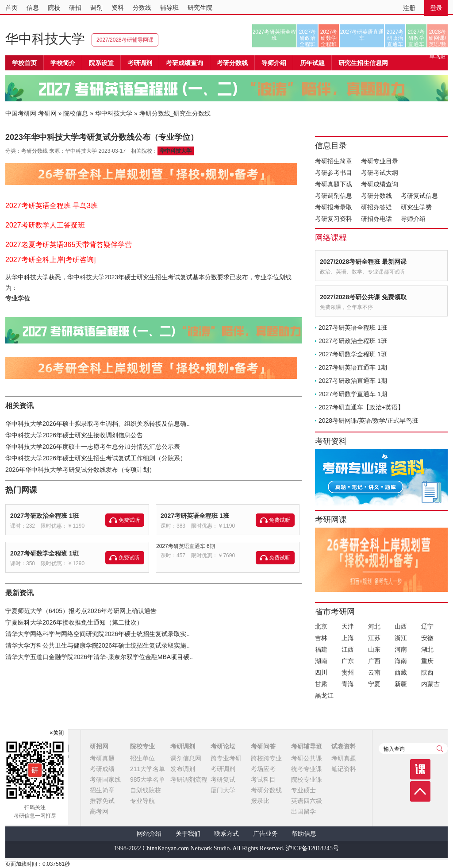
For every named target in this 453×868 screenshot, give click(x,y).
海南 (401, 661)
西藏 (401, 672)
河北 (374, 626)
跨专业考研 (226, 758)
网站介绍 (149, 834)
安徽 (427, 638)
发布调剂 (183, 769)
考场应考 (263, 769)
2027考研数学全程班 (329, 38)
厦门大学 (223, 790)
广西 (374, 661)
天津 (348, 626)
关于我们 (188, 834)
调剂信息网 (186, 758)
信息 (33, 8)
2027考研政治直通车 (395, 38)
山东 (374, 649)
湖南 (321, 661)
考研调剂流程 (189, 779)
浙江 (401, 638)
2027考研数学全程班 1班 (44, 553)
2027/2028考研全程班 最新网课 (363, 262)
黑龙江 (324, 695)
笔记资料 (344, 769)
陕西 (427, 672)
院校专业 (142, 746)
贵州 (348, 672)
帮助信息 (304, 834)
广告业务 (265, 834)
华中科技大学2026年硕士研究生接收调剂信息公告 (74, 435)
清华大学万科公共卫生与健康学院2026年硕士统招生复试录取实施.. (98, 645)
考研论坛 (223, 746)
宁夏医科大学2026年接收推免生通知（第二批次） (74, 622)
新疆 (401, 684)
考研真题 (102, 758)
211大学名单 (148, 769)
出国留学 (303, 811)
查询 (440, 748)
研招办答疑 (376, 207)
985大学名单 (148, 779)
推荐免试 (102, 801)
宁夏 (374, 684)
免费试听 (129, 520)
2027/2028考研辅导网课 (125, 40)
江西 (348, 649)
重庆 (427, 661)
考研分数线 (376, 196)
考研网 (47, 113)
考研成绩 (102, 769)
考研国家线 (105, 779)
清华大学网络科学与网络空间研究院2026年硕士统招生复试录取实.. (98, 634)
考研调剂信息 (334, 196)
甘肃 (321, 684)
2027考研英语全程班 (274, 35)
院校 (54, 8)
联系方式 (226, 834)
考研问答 (263, 746)
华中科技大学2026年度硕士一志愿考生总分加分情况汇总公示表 (93, 447)
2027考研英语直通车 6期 (186, 546)
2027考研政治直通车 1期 (353, 381)
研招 (75, 8)
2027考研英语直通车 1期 (353, 367)
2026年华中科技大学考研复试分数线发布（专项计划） (80, 470)
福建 (321, 649)
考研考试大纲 (380, 173)
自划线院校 (146, 790)
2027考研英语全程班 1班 (195, 516)
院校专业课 (307, 779)
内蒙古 (430, 684)
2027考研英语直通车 (362, 35)
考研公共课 (307, 758)
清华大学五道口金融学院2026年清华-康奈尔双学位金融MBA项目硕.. (99, 657)
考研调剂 (140, 63)
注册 (409, 8)
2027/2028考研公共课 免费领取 (363, 297)
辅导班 (169, 8)
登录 (436, 8)
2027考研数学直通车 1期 (353, 394)
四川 (321, 672)
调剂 (96, 8)
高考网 (99, 811)
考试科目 (263, 779)
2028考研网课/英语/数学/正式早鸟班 (437, 38)
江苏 (374, 638)
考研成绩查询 (380, 184)
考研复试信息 (419, 196)
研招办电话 (376, 219)
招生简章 (102, 790)
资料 (118, 8)
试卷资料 (344, 746)
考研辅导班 (307, 746)
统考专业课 (307, 769)
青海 (348, 684)
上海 (348, 638)
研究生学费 (416, 207)
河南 (401, 649)
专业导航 (142, 801)
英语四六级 (307, 801)
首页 (12, 8)
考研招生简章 (334, 161)
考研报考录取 (334, 207)
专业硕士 (303, 790)
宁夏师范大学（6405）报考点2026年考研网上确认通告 (81, 611)
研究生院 (200, 8)
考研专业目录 (380, 161)
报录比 (260, 801)
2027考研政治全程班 (308, 38)
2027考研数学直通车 (417, 38)
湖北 (427, 649)
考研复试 (223, 779)
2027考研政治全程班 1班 (44, 516)
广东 (348, 661)
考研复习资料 (334, 219)
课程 (420, 769)
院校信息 (76, 113)
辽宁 (427, 626)
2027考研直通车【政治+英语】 (361, 407)
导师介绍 (274, 63)
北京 (321, 626)
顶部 (420, 791)
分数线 (142, 8)
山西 (401, 626)
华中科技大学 (45, 39)
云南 (374, 672)
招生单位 (142, 758)
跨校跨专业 (266, 758)
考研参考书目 (334, 173)
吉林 (321, 638)
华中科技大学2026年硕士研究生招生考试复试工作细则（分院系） (96, 458)
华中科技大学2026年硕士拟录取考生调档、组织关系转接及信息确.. (98, 424)
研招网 (99, 746)
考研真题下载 (334, 184)
